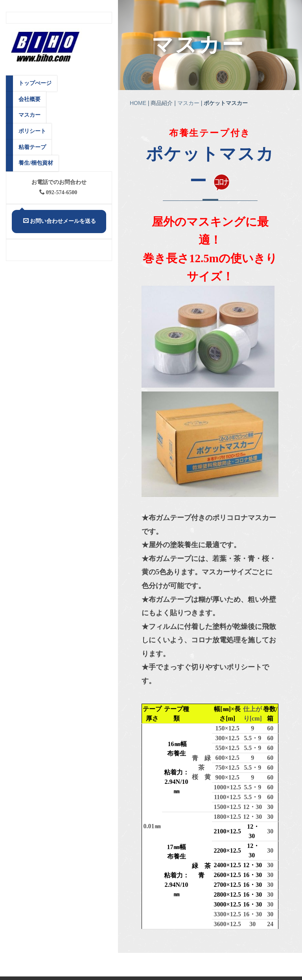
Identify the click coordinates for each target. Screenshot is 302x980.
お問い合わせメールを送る (60, 221)
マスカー (199, 45)
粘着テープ (32, 147)
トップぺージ (35, 83)
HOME (138, 104)
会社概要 (29, 99)
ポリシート (32, 131)
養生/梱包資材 (36, 163)
